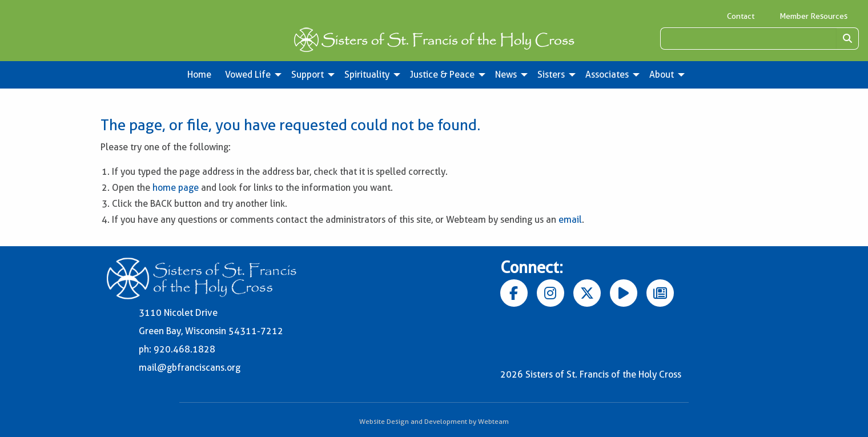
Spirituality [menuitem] (367, 75)
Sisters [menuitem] (551, 75)
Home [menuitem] (199, 75)
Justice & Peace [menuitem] (442, 75)
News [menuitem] (506, 75)
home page (176, 188)
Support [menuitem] (308, 75)
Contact (741, 16)
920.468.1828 (184, 349)
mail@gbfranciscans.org (190, 368)
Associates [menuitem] (607, 75)
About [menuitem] (662, 75)
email (570, 220)
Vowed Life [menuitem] (248, 75)
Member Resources (813, 16)
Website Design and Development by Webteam (434, 421)
